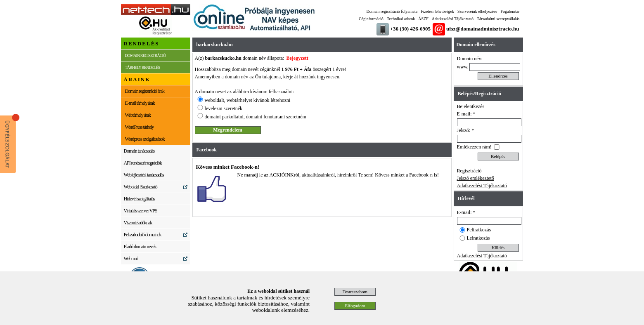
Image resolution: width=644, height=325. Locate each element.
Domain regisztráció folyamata (392, 11)
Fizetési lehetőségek (437, 11)
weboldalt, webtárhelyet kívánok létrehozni (248, 100)
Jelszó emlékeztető (476, 178)
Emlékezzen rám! (474, 147)
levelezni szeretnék (224, 108)
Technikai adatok (401, 19)
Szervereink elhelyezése (477, 11)
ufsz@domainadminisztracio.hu (483, 29)
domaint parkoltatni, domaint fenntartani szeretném (256, 117)
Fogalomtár (510, 11)
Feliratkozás (479, 230)
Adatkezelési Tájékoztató (453, 19)
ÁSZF (423, 19)
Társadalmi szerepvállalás (498, 19)
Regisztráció (469, 171)
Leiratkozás (478, 238)
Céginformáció (371, 19)
